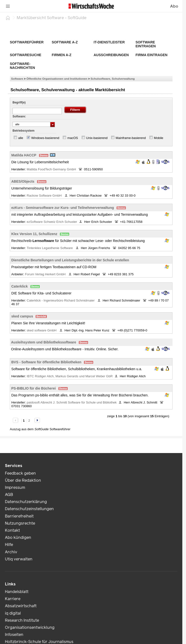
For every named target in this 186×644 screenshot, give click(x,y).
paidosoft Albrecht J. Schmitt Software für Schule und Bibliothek (72, 402)
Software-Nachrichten (22, 66)
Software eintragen (146, 44)
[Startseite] (8, 18)
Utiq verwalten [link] (19, 559)
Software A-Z (65, 42)
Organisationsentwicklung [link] (30, 627)
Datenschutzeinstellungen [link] (29, 509)
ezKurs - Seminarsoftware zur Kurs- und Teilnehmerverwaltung (63, 208)
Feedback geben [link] (20, 473)
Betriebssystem (23, 131)
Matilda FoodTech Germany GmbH (52, 169)
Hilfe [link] (9, 545)
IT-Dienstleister (109, 42)
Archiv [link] (11, 552)
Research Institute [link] (22, 620)
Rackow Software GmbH (45, 196)
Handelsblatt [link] (17, 592)
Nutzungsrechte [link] (20, 523)
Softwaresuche (26, 55)
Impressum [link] (15, 487)
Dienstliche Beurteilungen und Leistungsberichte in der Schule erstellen (70, 260)
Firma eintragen (151, 55)
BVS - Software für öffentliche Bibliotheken (46, 362)
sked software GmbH (42, 330)
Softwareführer (27, 42)
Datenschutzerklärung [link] (26, 502)
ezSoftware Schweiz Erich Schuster (52, 222)
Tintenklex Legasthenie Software (50, 248)
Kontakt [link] (12, 530)
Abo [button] (174, 6)
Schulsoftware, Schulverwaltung (113, 79)
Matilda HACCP (24, 155)
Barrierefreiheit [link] (19, 516)
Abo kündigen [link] (18, 537)
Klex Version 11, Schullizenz (34, 234)
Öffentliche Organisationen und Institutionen (57, 79)
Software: (19, 116)
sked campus (22, 316)
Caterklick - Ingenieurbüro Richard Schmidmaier (61, 300)
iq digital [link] (13, 613)
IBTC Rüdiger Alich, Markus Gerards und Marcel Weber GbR (70, 376)
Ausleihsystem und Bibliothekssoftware (44, 342)
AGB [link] (9, 495)
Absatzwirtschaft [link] (21, 606)
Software (17, 79)
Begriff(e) (19, 102)
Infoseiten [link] (14, 635)
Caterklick (20, 286)
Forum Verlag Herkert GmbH (46, 274)
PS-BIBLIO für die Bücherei (33, 388)
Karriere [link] (13, 599)
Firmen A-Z (62, 55)
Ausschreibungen (111, 55)
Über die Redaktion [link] (23, 480)
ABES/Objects (23, 181)
